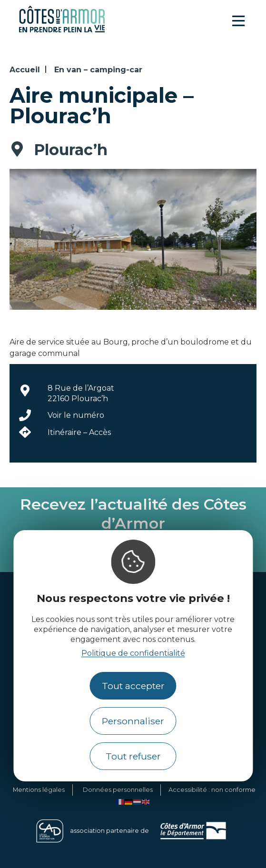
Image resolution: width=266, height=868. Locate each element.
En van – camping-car (98, 70)
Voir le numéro (76, 415)
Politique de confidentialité (133, 653)
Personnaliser (133, 721)
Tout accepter (133, 686)
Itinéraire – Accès (79, 432)
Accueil (25, 70)
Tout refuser (133, 756)
